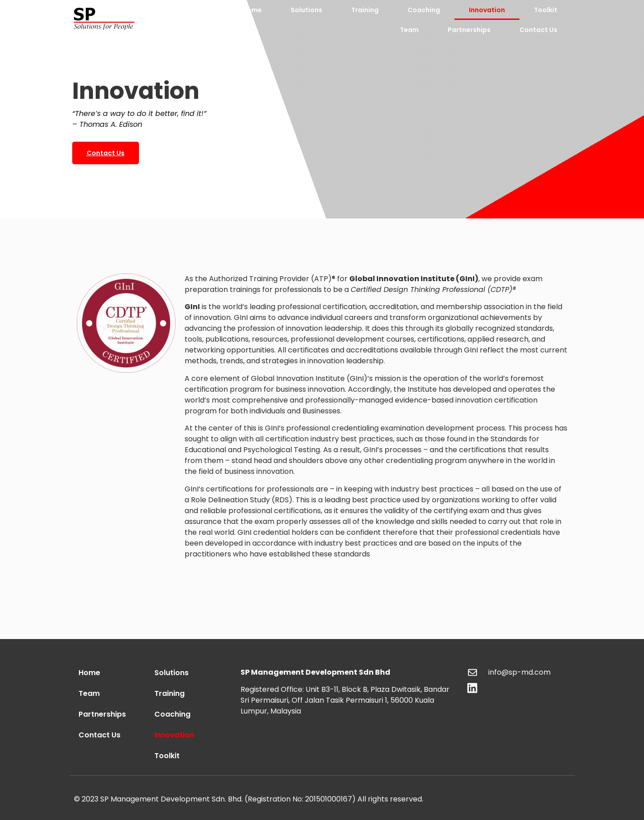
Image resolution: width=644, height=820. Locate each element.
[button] (106, 153)
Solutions (306, 10)
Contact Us (538, 30)
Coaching (424, 10)
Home (252, 10)
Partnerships (469, 30)
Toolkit (546, 10)
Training (365, 10)
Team (409, 30)
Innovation (487, 10)
